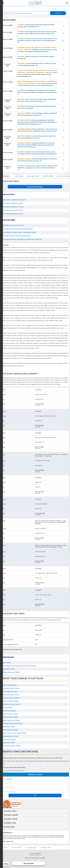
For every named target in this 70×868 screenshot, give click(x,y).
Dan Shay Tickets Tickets (11, 688)
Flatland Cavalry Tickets (11, 717)
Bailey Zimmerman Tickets (11, 720)
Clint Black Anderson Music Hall (13, 225)
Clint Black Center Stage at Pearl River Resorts (18, 229)
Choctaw (37, 421)
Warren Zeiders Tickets (10, 730)
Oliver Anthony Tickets (10, 714)
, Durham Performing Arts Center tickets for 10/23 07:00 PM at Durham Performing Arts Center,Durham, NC (37, 153)
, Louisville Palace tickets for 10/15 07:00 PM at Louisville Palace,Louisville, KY (37, 137)
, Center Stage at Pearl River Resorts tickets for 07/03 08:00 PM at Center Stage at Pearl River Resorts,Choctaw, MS (37, 33)
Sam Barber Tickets (9, 739)
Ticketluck (35, 3)
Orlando (37, 578)
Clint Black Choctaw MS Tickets (13, 210)
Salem (37, 509)
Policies (43, 858)
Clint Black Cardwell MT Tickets (13, 203)
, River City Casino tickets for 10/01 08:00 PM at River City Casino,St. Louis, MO (37, 107)
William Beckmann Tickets (11, 672)
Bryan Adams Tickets (36, 176)
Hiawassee (38, 399)
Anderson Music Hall (41, 394)
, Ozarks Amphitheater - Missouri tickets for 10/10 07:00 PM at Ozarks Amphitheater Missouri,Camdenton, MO (37, 130)
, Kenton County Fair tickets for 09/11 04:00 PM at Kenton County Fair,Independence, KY (37, 83)
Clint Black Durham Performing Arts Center (17, 236)
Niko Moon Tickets (9, 727)
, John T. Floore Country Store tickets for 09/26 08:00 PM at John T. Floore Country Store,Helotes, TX (37, 100)
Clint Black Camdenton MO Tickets (14, 200)
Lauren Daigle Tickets (10, 685)
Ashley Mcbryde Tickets (11, 701)
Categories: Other (10, 823)
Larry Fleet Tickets (9, 743)
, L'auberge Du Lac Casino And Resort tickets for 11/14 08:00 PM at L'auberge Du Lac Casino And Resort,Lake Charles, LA (37, 168)
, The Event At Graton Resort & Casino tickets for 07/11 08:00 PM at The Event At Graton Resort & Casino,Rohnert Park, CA (37, 41)
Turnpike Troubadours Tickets (13, 723)
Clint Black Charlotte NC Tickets (13, 207)
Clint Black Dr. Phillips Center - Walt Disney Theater (19, 232)
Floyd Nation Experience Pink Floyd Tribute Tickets (19, 666)
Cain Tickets (7, 663)
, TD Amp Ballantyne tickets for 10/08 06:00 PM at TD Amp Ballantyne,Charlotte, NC (37, 114)
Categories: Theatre (10, 819)
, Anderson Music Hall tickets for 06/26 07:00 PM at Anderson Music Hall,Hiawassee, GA (36, 26)
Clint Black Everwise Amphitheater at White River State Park (22, 239)
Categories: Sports (10, 811)
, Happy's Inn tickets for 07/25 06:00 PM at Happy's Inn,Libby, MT (36, 57)
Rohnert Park (39, 442)
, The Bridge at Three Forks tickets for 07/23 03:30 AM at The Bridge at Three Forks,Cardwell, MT (37, 49)
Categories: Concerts (11, 815)
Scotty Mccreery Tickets (11, 736)
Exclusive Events (9, 827)
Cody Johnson (22, 176)
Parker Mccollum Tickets (11, 695)
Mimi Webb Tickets (9, 669)
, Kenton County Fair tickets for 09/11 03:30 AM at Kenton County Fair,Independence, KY (37, 73)
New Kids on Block (51, 176)
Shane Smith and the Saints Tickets (15, 733)
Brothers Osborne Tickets (11, 698)
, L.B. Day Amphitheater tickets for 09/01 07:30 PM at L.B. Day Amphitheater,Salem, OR (37, 64)
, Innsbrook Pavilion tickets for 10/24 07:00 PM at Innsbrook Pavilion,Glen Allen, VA (37, 160)
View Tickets (64, 26)
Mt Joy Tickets (8, 708)
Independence (39, 533)
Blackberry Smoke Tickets (11, 704)
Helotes (37, 600)
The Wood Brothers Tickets (12, 746)
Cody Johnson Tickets (10, 692)
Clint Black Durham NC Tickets (13, 214)
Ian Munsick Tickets (9, 711)
